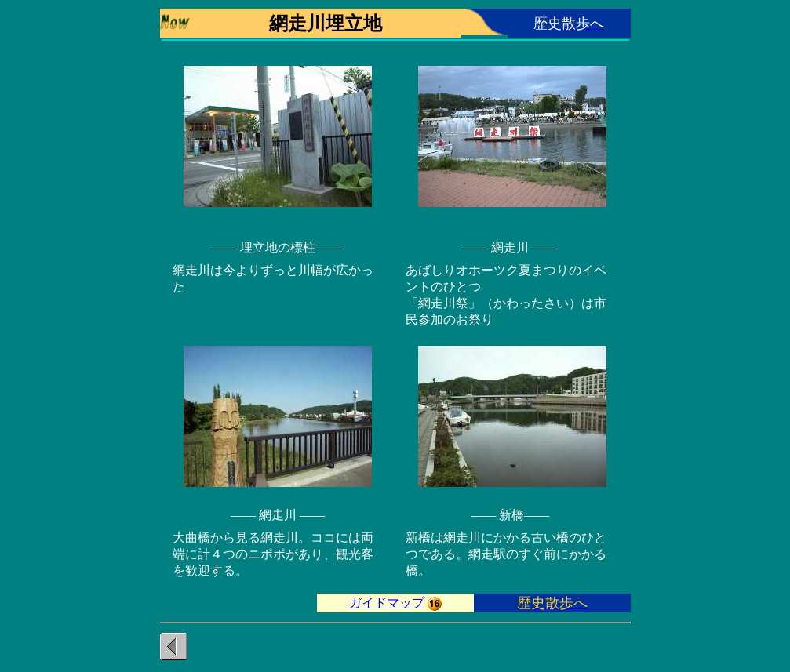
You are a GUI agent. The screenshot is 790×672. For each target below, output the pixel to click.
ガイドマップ (387, 603)
